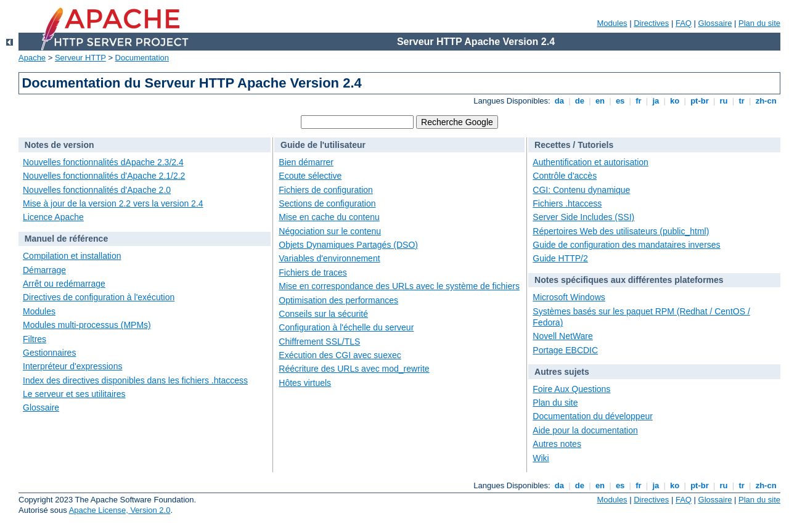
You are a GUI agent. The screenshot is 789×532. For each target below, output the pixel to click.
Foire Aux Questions (571, 389)
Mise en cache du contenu (329, 217)
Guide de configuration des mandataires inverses (626, 245)
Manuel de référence (66, 239)
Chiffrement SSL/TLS (319, 342)
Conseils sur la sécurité (323, 314)
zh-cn (766, 101)
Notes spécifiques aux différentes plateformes (629, 280)
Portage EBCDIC (565, 350)
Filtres (35, 339)
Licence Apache (53, 217)
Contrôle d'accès (565, 176)
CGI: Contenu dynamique (581, 190)
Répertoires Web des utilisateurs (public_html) (621, 231)
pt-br (700, 101)
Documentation (142, 58)
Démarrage (44, 270)
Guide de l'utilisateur (323, 145)
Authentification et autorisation (591, 162)
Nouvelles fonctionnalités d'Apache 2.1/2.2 (104, 176)
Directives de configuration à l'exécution (99, 297)
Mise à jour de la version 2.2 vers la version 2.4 (113, 203)
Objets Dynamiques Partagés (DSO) (348, 245)
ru (724, 101)
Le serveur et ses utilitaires (74, 394)
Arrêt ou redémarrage (64, 284)
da (559, 101)
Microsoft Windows (569, 297)
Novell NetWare (563, 336)
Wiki (541, 458)
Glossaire (715, 23)
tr (742, 101)
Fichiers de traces (313, 272)
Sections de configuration (327, 203)
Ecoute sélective (310, 176)
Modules (612, 23)
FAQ (684, 23)
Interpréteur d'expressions (72, 366)
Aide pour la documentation (585, 430)
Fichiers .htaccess (567, 203)
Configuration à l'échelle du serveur (346, 327)
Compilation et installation (72, 256)
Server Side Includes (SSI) (583, 217)
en (600, 101)
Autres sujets (562, 372)
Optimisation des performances (338, 300)
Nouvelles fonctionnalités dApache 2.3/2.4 (103, 162)
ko (675, 101)
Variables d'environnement (329, 258)
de (579, 101)
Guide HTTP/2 (560, 258)
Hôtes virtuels (305, 383)
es (620, 101)
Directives (651, 23)
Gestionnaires (49, 353)
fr (639, 101)
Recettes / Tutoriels (574, 145)
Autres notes (557, 444)
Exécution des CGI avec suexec (340, 355)
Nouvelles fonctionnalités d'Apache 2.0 (97, 190)
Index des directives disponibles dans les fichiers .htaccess (135, 380)
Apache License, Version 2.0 (120, 510)
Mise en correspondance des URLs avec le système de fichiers (399, 286)
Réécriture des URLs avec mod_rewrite (354, 369)
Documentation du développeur (593, 416)
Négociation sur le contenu (330, 231)
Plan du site (759, 23)
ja (656, 101)
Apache (32, 58)
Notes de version (59, 145)
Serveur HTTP (80, 58)
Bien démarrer (306, 162)
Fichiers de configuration (326, 190)
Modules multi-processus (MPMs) (87, 325)
